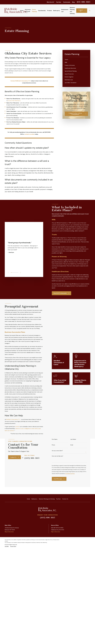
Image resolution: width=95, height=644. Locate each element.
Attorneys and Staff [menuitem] (28, 11)
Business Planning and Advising (47, 530)
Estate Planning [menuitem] (34, 11)
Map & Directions (9, 563)
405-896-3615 (83, 2)
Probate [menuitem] (49, 11)
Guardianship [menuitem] (42, 11)
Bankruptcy (34, 530)
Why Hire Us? (50, 2)
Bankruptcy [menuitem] (57, 11)
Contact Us (65, 530)
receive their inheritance (14, 101)
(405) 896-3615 (47, 549)
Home (28, 530)
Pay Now (59, 2)
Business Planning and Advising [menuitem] (72, 11)
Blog (73, 2)
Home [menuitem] (22, 11)
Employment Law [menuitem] (65, 11)
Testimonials (67, 2)
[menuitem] (76, 60)
